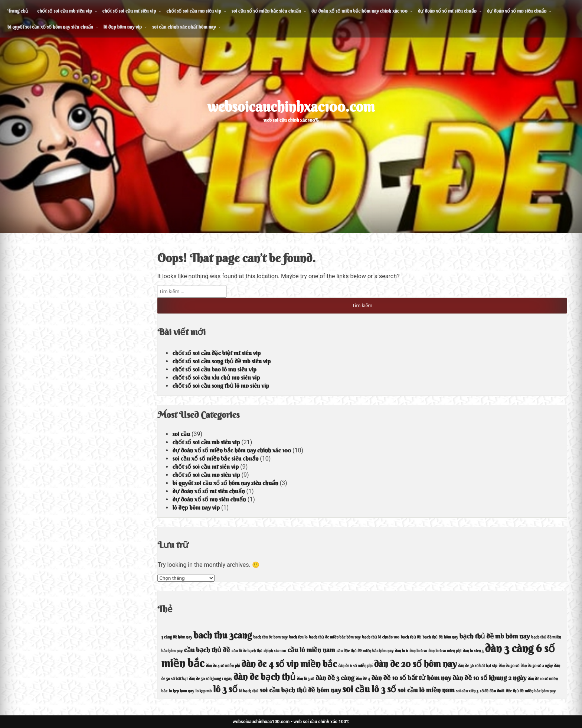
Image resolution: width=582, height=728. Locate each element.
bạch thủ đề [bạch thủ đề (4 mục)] (411, 637)
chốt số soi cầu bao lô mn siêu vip (214, 369)
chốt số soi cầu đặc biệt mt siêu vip (216, 353)
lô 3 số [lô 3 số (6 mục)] (225, 689)
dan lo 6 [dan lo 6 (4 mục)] (401, 651)
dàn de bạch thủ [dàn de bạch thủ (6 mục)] (264, 677)
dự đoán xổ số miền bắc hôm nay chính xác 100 (359, 11)
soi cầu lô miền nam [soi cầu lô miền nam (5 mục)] (426, 690)
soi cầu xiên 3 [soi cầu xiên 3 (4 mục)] (467, 691)
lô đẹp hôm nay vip (123, 27)
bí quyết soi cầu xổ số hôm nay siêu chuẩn (50, 27)
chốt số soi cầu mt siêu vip (129, 11)
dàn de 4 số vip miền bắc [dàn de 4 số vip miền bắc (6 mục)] (289, 664)
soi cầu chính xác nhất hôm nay (184, 27)
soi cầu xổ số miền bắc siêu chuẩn (266, 11)
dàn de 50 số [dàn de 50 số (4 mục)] (509, 666)
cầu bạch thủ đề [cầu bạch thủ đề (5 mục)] (207, 650)
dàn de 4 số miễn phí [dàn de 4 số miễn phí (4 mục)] (223, 666)
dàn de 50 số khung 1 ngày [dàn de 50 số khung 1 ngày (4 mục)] (210, 679)
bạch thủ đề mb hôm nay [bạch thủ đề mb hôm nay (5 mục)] (495, 636)
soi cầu (181, 434)
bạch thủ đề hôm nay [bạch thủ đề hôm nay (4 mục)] (440, 637)
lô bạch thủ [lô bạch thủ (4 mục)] (249, 691)
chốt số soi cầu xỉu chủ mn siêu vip (216, 377)
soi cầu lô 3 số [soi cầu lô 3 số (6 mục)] (369, 689)
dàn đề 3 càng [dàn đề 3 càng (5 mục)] (335, 678)
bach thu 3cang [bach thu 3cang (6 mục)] (223, 635)
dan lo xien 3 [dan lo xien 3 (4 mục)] (473, 651)
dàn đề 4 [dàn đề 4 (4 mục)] (363, 679)
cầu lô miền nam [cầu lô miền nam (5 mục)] (311, 650)
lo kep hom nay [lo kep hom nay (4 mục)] (182, 691)
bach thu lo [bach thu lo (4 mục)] (298, 637)
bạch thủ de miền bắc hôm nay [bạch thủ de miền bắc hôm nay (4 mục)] (335, 637)
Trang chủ (18, 11)
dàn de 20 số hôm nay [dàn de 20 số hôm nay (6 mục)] (416, 664)
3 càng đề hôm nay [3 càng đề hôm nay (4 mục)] (176, 637)
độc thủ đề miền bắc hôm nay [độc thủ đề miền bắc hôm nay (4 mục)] (530, 691)
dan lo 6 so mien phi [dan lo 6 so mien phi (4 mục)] (445, 651)
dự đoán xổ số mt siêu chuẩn (447, 11)
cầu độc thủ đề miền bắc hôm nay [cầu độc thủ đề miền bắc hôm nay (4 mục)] (365, 651)
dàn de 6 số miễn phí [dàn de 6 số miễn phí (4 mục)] (355, 666)
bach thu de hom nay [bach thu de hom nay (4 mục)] (270, 637)
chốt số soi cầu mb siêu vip (64, 11)
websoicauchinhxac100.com (291, 107)
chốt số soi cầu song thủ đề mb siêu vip (221, 361)
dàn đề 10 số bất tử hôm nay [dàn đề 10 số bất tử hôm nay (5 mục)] (411, 678)
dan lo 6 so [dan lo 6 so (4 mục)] (418, 651)
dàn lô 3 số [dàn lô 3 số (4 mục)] (306, 679)
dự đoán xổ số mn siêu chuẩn (517, 11)
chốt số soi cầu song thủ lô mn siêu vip (220, 386)
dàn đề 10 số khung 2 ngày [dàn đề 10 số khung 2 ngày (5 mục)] (489, 678)
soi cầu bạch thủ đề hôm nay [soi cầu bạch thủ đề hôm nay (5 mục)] (300, 690)
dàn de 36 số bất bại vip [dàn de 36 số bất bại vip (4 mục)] (478, 666)
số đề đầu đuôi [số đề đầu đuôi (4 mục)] (492, 691)
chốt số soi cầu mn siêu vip (194, 11)
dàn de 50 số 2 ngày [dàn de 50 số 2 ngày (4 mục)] (537, 666)
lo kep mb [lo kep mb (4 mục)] (204, 691)
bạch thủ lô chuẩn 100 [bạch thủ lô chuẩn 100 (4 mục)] (380, 637)
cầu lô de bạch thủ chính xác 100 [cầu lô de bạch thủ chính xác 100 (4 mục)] (259, 651)
